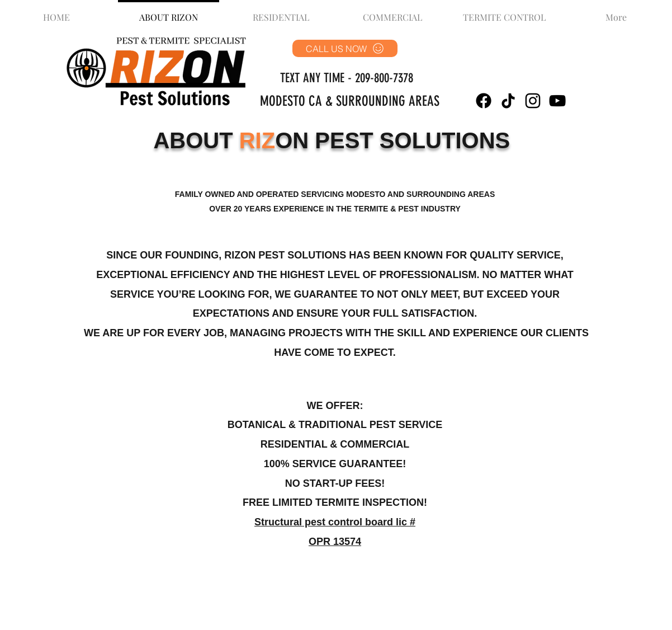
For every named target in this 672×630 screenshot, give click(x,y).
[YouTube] (557, 101)
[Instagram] (533, 101)
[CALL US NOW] (345, 48)
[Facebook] (484, 101)
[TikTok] (508, 101)
